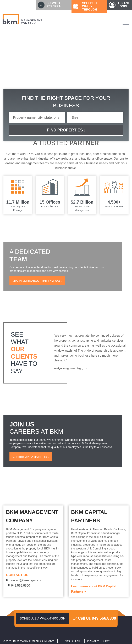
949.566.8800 (19, 586)
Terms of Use (70, 641)
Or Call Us (94, 618)
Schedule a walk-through (43, 618)
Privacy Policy (98, 641)
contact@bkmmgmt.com (25, 580)
